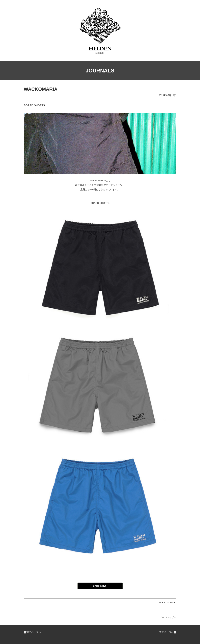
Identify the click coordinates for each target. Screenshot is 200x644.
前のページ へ (33, 632)
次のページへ (168, 632)
